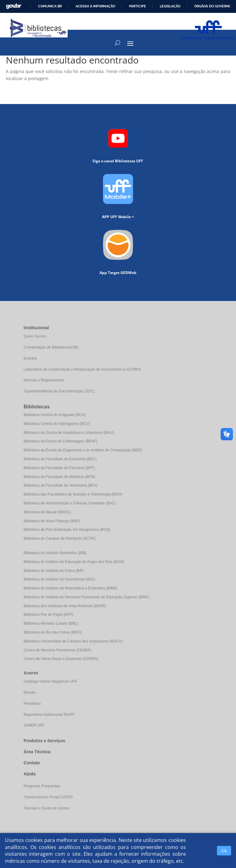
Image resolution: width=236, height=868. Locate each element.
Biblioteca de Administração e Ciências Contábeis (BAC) (70, 503)
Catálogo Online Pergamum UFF (51, 681)
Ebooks (30, 692)
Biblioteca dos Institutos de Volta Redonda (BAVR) (65, 606)
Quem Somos (35, 336)
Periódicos (32, 704)
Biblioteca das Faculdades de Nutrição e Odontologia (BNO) (73, 494)
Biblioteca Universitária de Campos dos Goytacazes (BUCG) (73, 641)
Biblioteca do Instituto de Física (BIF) (54, 571)
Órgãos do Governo (213, 6)
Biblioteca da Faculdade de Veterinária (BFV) (61, 485)
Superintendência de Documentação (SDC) (59, 391)
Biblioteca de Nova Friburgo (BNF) (52, 521)
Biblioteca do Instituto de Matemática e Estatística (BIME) (71, 588)
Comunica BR (50, 6)
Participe (138, 6)
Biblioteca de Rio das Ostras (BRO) (53, 632)
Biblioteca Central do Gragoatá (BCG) (55, 415)
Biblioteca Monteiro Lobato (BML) (51, 623)
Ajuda (30, 774)
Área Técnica (37, 752)
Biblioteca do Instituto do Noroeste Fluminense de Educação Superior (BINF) (87, 597)
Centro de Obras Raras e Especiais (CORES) (61, 659)
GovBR (14, 6)
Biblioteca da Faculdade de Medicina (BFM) (59, 477)
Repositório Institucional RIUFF (49, 715)
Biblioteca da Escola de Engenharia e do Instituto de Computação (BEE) (83, 450)
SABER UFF (34, 725)
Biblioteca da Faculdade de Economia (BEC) (60, 459)
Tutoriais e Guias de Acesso (47, 808)
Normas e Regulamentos (44, 380)
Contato (32, 763)
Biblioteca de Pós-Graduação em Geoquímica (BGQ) (67, 530)
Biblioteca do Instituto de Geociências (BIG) (59, 579)
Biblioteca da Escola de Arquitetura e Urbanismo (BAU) (69, 433)
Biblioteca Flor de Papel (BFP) (48, 615)
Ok (224, 851)
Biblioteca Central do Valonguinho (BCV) (57, 424)
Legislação (170, 6)
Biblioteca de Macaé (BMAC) (47, 512)
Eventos (30, 358)
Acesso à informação (95, 6)
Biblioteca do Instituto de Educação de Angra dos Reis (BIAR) (74, 562)
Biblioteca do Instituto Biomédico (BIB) (55, 553)
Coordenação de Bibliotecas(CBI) (51, 347)
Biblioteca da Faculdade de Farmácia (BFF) (59, 468)
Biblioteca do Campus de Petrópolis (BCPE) (60, 538)
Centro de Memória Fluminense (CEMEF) (58, 650)
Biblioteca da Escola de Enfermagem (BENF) (61, 441)
